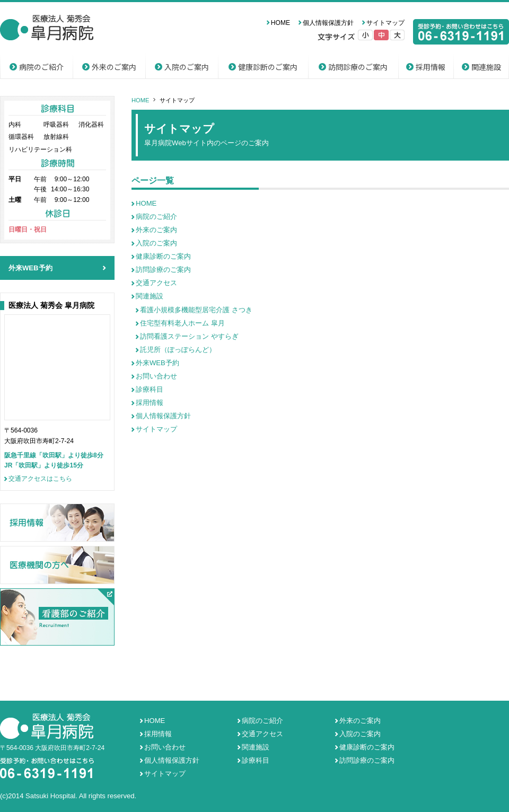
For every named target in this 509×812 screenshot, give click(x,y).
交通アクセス (156, 283)
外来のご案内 (114, 67)
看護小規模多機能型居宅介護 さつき (196, 310)
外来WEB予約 (157, 363)
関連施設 (486, 67)
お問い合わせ (156, 376)
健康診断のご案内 (268, 67)
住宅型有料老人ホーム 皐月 (182, 323)
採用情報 (431, 67)
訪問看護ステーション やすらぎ (189, 336)
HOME (280, 23)
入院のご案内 (187, 67)
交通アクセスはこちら (40, 479)
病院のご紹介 (41, 67)
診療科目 (150, 389)
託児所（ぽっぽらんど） (178, 350)
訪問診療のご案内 (358, 67)
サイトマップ (385, 23)
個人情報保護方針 (328, 23)
